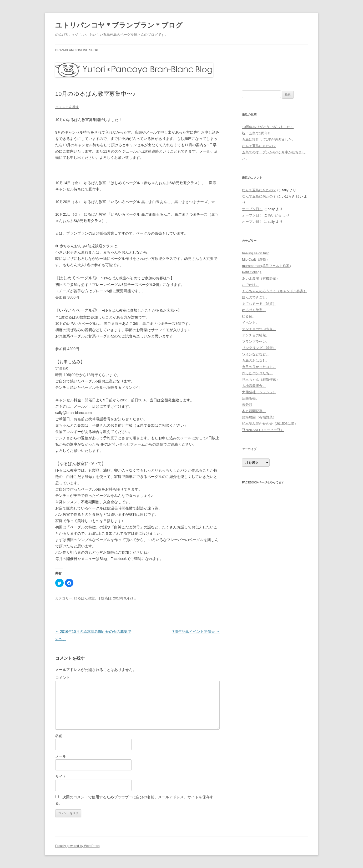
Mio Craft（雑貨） (256, 259)
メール (61, 756)
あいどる (275, 215)
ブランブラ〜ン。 (256, 342)
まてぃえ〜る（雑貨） (259, 304)
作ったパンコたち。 (257, 373)
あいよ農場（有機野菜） (261, 278)
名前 (59, 736)
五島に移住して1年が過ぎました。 (269, 140)
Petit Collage (252, 272)
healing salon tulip (256, 253)
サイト (61, 776)
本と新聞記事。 (254, 411)
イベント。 (251, 323)
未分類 (247, 405)
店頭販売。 (251, 398)
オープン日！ (252, 209)
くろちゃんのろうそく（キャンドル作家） (274, 291)
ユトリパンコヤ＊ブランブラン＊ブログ (119, 25)
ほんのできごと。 (256, 297)
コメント (63, 678)
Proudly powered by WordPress (77, 846)
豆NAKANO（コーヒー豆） (263, 430)
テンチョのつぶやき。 (259, 329)
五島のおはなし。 (256, 360)
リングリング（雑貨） (259, 348)
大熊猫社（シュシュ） (259, 392)
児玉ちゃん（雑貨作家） (261, 379)
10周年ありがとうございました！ (268, 127)
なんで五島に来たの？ (259, 146)
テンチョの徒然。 (256, 335)
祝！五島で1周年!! (256, 133)
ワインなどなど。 (256, 354)
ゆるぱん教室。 (86, 598)
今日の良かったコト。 (259, 367)
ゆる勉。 (249, 316)
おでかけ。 (251, 285)
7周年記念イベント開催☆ (196, 632)
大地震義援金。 (254, 386)
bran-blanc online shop (77, 50)
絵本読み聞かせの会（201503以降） (270, 424)
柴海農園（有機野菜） (259, 417)
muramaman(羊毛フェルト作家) (266, 266)
